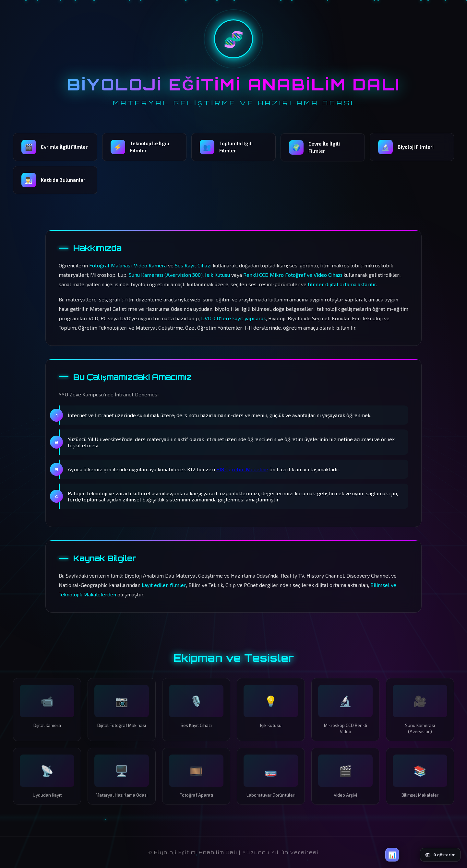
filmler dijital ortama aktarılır (342, 284)
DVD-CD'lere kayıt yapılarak (233, 318)
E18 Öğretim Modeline (242, 469)
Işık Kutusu (217, 275)
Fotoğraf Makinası (110, 265)
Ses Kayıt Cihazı (193, 265)
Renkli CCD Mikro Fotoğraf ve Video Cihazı (293, 275)
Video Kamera (150, 265)
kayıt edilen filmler (164, 585)
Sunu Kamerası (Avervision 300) (166, 275)
